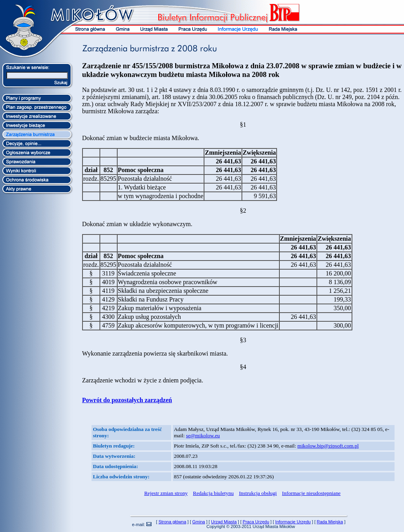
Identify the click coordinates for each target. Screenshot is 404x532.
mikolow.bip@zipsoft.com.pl (328, 446)
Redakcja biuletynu (213, 493)
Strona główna (172, 522)
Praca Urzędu (256, 522)
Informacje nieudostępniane (311, 493)
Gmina (198, 522)
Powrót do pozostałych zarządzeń (127, 400)
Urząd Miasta (224, 522)
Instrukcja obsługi (258, 493)
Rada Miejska (330, 522)
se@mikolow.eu (203, 436)
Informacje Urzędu (293, 522)
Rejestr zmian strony (166, 493)
